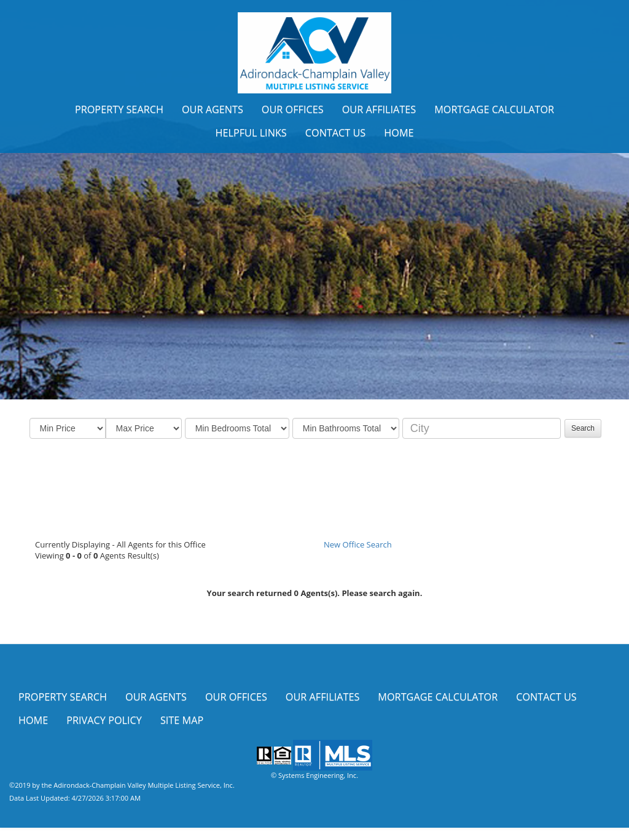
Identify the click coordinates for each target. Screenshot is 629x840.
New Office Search (358, 544)
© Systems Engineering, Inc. (314, 775)
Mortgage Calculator (494, 109)
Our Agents (213, 109)
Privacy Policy (104, 720)
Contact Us (336, 133)
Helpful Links (251, 133)
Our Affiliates (379, 109)
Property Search (119, 109)
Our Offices (293, 109)
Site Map (182, 720)
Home (399, 133)
